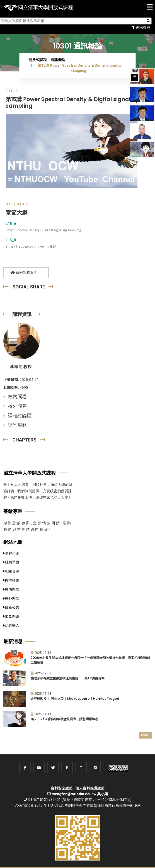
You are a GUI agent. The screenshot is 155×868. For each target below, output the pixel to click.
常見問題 (11, 616)
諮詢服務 (17, 425)
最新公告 (11, 607)
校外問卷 (17, 406)
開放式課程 (38, 60)
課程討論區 (20, 416)
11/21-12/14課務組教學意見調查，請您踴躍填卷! (65, 719)
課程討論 (11, 553)
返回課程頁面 (24, 273)
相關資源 (11, 571)
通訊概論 (58, 60)
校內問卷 (17, 397)
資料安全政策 (62, 788)
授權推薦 (11, 580)
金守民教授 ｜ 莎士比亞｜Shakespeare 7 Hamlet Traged (75, 699)
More (145, 735)
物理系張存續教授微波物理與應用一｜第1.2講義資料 (68, 678)
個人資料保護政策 (90, 788)
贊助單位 (11, 562)
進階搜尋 (141, 27)
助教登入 (11, 625)
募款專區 (13, 511)
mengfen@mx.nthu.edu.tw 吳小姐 (80, 794)
